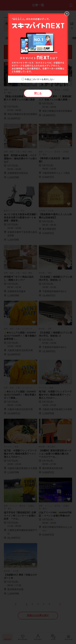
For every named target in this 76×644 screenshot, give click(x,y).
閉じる (38, 93)
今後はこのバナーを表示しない (39, 79)
